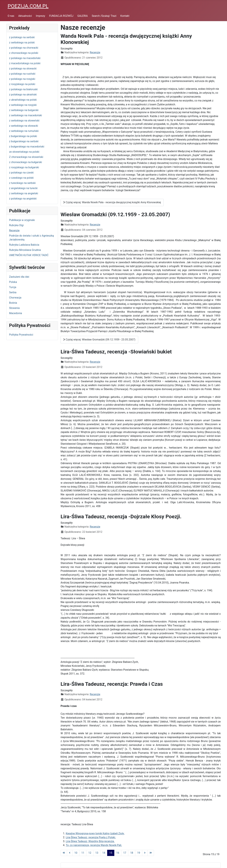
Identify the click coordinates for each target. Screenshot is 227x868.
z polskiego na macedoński (25, 58)
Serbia (13, 292)
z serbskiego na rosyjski (23, 105)
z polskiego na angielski (23, 199)
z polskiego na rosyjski (22, 79)
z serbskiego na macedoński (25, 115)
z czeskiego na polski (21, 178)
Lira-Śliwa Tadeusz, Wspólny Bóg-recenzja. (90, 841)
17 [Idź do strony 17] (125, 853)
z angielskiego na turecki (23, 188)
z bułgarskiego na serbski (24, 141)
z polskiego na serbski (22, 37)
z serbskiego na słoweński (24, 121)
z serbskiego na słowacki (24, 126)
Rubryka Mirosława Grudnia (25, 250)
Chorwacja (15, 298)
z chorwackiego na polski (24, 53)
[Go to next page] (145, 853)
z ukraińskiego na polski (23, 100)
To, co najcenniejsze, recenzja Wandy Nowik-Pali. (94, 845)
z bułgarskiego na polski (23, 136)
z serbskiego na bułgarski (24, 110)
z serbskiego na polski (22, 43)
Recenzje (14, 230)
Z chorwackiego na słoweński (26, 157)
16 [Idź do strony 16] (118, 853)
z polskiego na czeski (21, 173)
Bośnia (13, 303)
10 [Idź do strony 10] (76, 853)
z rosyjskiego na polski (22, 84)
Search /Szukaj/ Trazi (104, 16)
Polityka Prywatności (21, 335)
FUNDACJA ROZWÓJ (61, 16)
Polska (13, 282)
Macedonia (16, 313)
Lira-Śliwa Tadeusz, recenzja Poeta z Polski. (91, 837)
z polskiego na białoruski (23, 89)
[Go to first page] (64, 853)
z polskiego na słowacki (23, 69)
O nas (11, 16)
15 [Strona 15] (111, 853)
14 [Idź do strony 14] (104, 853)
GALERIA (82, 16)
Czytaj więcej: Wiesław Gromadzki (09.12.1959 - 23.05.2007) (99, 340)
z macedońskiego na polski (25, 63)
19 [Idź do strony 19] (139, 853)
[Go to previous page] (70, 853)
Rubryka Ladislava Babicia (24, 245)
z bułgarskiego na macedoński (27, 147)
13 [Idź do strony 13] (97, 853)
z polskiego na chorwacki (24, 48)
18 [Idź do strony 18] (132, 853)
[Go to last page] (151, 853)
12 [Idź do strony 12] (90, 853)
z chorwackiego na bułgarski (25, 162)
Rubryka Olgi (16, 225)
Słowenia (14, 308)
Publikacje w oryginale (22, 220)
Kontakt (125, 16)
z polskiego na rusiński (22, 74)
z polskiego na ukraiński (23, 95)
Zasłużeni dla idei (19, 277)
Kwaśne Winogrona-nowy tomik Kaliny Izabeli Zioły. (95, 833)
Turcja (13, 287)
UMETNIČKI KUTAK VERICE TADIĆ (29, 255)
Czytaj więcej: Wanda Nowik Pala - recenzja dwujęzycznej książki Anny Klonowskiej (112, 202)
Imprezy (41, 16)
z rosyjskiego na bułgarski (24, 167)
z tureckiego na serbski (22, 183)
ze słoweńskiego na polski (24, 152)
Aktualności (25, 16)
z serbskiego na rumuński (24, 131)
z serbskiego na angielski (24, 193)
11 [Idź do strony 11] (83, 853)
